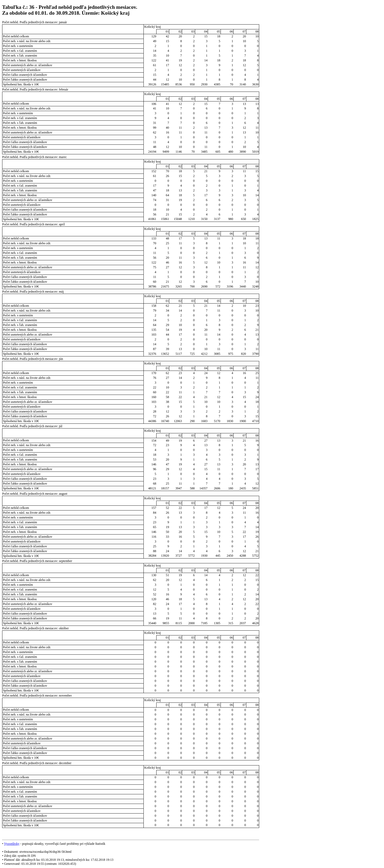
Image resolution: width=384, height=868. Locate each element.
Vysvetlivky (12, 844)
